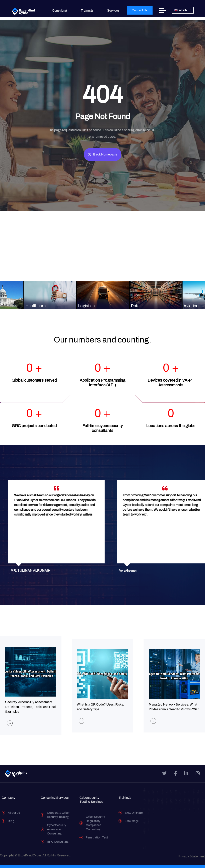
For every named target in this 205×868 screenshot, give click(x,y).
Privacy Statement (192, 859)
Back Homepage (103, 154)
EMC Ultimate (134, 816)
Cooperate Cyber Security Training (58, 818)
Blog (11, 824)
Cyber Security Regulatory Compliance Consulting (95, 826)
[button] (140, 10)
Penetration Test (97, 841)
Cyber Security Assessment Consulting (57, 832)
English (180, 10)
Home (162, 11)
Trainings (87, 10)
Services (113, 10)
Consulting (60, 10)
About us (14, 816)
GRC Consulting (58, 845)
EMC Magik (132, 824)
